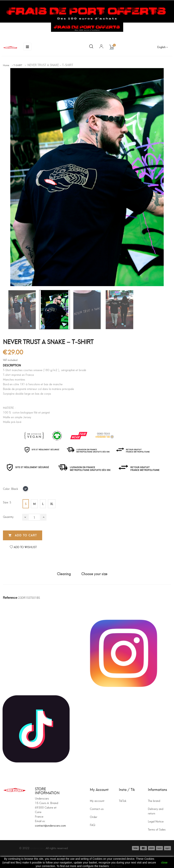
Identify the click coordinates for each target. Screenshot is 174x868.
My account (97, 801)
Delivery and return (156, 811)
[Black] (26, 490)
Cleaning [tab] (64, 574)
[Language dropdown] (163, 47)
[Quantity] (34, 517)
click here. (116, 866)
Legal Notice (156, 821)
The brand (154, 801)
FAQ (92, 825)
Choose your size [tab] (94, 574)
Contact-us (97, 809)
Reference (10, 597)
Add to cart (23, 535)
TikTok (123, 801)
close (164, 863)
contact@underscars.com (50, 825)
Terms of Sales (157, 829)
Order (94, 817)
